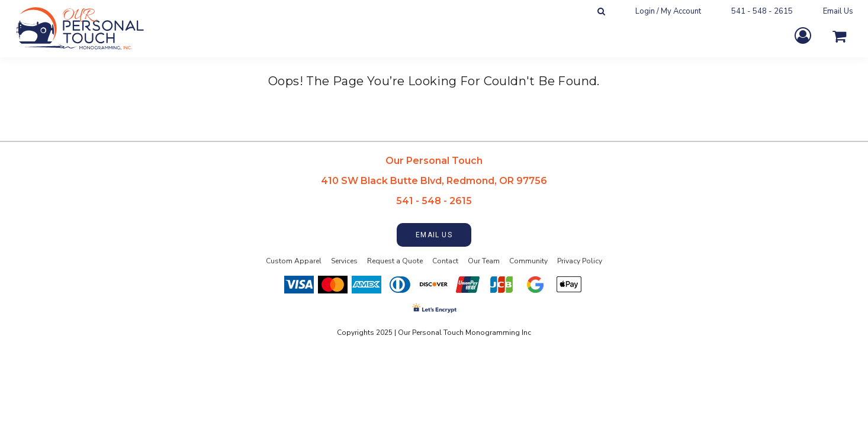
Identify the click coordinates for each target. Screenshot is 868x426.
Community (528, 261)
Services (344, 261)
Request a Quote (395, 261)
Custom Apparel (294, 261)
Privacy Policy (580, 261)
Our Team (484, 261)
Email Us (838, 11)
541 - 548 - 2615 (762, 11)
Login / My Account (668, 11)
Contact (445, 261)
